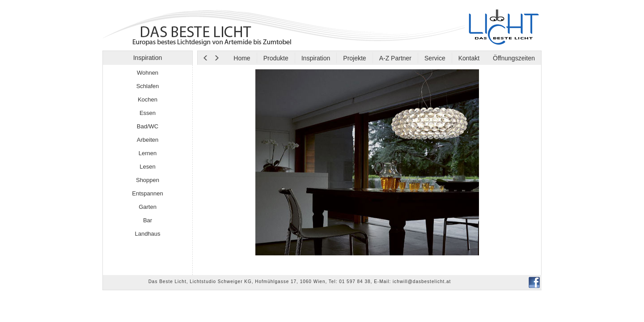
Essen (148, 113)
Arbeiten (148, 140)
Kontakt (469, 58)
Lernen (148, 153)
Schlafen (148, 86)
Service (435, 58)
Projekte (354, 58)
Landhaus (147, 234)
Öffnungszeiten (513, 58)
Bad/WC (148, 126)
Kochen (148, 100)
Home (242, 58)
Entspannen (147, 193)
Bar (148, 220)
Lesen (147, 167)
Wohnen (148, 73)
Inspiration (316, 58)
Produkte (276, 58)
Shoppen (148, 180)
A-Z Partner (395, 58)
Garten (148, 207)
